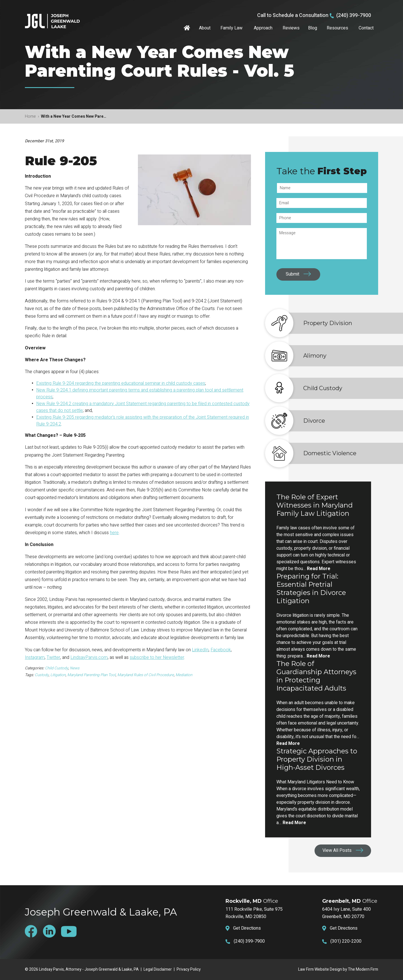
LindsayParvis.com (89, 657)
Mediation (184, 675)
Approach (263, 28)
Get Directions (247, 928)
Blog (313, 28)
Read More (319, 569)
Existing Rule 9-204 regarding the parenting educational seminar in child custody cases (121, 383)
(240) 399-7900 (354, 15)
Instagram (35, 657)
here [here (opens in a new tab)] (114, 533)
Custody (42, 675)
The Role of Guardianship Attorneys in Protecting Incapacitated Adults (316, 676)
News (75, 668)
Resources (337, 28)
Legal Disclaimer (158, 969)
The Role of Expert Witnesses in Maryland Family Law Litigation (315, 505)
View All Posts (337, 850)
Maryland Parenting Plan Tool (91, 675)
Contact (366, 28)
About (205, 28)
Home (188, 28)
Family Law (231, 28)
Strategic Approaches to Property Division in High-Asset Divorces (317, 759)
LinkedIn (200, 650)
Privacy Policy (189, 969)
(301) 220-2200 (346, 941)
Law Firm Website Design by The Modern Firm (338, 969)
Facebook (221, 650)
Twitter (53, 657)
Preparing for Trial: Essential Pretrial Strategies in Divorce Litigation (311, 588)
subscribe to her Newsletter (157, 657)
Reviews (291, 28)
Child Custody (57, 668)
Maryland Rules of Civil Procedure (146, 675)
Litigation (58, 675)
